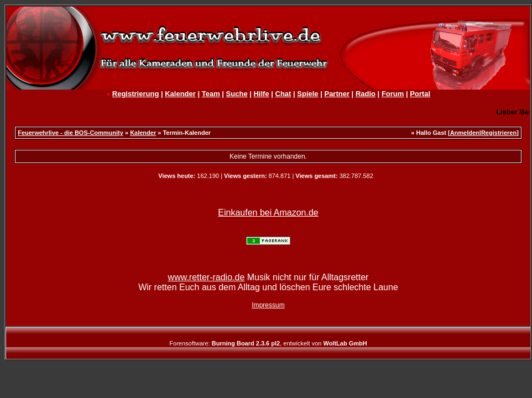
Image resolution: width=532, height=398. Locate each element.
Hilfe (261, 94)
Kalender (180, 94)
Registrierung (136, 94)
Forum (393, 94)
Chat (283, 94)
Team (211, 94)
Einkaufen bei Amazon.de (268, 213)
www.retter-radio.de (207, 277)
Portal (420, 94)
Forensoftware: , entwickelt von (268, 343)
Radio (366, 94)
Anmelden (465, 133)
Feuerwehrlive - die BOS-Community (71, 133)
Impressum (268, 305)
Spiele (307, 94)
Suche (237, 94)
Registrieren (499, 133)
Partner (337, 94)
